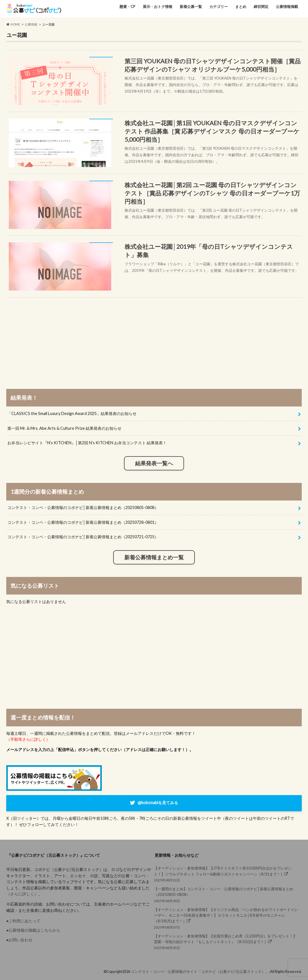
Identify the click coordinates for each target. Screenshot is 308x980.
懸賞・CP (127, 7)
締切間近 (261, 7)
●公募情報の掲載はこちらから (33, 930)
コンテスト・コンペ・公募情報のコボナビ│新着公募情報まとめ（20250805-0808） (83, 507)
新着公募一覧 (191, 7)
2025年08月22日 (226, 874)
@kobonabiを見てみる (158, 803)
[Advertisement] (154, 337)
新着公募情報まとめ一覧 (154, 557)
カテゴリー (219, 7)
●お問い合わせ (19, 940)
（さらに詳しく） (22, 894)
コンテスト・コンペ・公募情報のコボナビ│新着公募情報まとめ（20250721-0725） (83, 537)
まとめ (241, 7)
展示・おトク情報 (158, 7)
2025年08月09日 (226, 894)
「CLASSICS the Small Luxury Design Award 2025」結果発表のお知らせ (72, 413)
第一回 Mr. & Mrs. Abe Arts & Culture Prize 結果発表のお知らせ (64, 428)
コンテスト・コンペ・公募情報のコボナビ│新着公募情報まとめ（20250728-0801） (83, 522)
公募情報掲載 (287, 7)
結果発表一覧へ (154, 463)
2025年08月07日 (226, 918)
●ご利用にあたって (23, 921)
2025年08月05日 (226, 942)
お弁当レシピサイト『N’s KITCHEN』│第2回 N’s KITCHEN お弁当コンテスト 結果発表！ (87, 443)
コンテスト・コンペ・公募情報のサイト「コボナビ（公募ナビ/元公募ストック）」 (200, 971)
